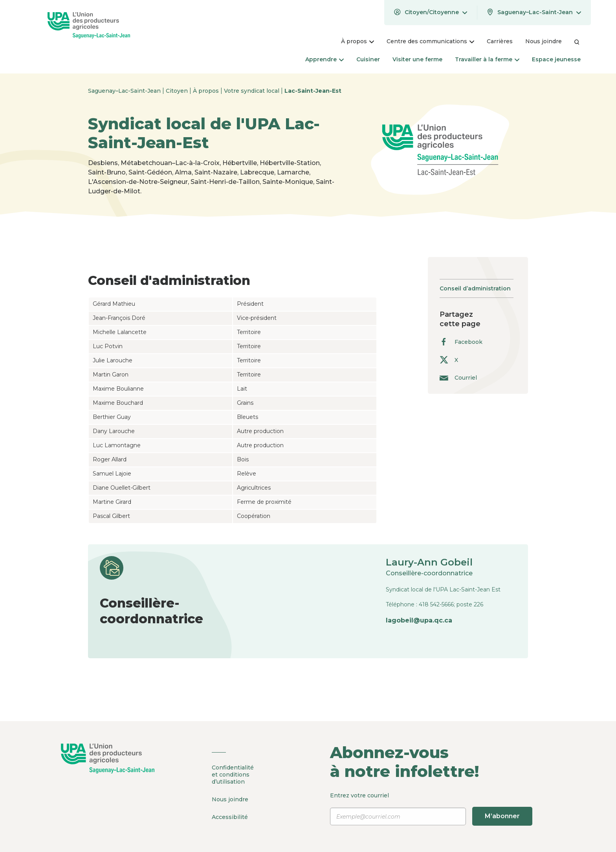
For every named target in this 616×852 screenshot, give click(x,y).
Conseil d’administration (475, 288)
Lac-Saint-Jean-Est (313, 91)
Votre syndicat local (252, 91)
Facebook (461, 342)
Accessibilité (230, 817)
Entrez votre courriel (431, 809)
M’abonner (502, 816)
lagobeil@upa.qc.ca (419, 620)
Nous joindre (230, 799)
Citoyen (178, 91)
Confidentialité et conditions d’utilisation (233, 775)
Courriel (458, 377)
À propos (207, 91)
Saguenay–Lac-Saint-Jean (125, 91)
